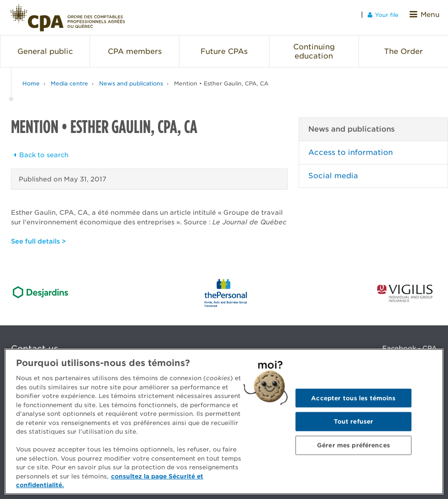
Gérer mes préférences (353, 445)
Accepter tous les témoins (353, 398)
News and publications (131, 77)
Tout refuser (354, 422)
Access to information (350, 146)
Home (31, 77)
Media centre (69, 77)
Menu (427, 14)
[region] (224, 422)
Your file (388, 14)
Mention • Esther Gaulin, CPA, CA (221, 77)
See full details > (38, 235)
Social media (333, 170)
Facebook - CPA (410, 342)
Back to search (40, 149)
